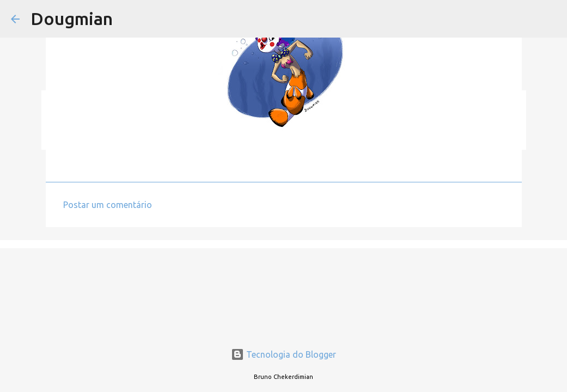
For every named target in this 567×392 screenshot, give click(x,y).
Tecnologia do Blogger (283, 354)
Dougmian (72, 19)
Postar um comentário (108, 205)
